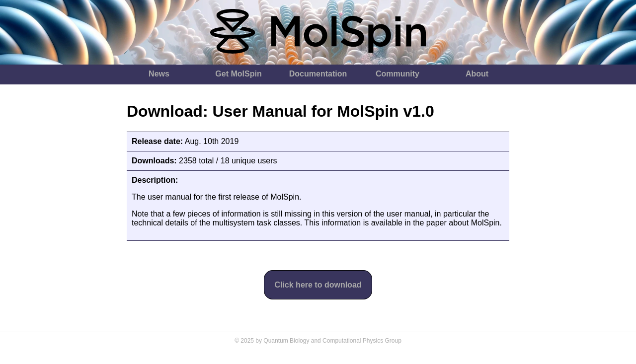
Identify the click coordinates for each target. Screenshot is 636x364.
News (159, 74)
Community (397, 74)
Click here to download (318, 285)
